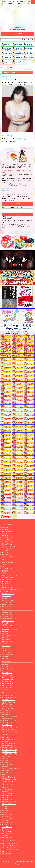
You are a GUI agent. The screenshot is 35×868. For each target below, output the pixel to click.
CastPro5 (17, 864)
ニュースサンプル (8, 136)
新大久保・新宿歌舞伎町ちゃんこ (12, 590)
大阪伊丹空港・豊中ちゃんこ (10, 746)
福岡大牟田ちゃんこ (8, 833)
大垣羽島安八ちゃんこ (8, 700)
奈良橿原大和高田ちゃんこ (10, 743)
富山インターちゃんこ (8, 671)
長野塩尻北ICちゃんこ (8, 683)
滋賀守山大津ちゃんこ (8, 775)
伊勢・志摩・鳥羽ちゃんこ (10, 727)
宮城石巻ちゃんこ (7, 529)
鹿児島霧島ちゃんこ (8, 796)
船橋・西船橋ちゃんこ (8, 654)
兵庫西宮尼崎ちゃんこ (8, 781)
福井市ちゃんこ (6, 690)
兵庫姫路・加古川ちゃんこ (10, 752)
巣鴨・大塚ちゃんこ (8, 658)
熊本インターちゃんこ (8, 793)
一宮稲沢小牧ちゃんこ (8, 702)
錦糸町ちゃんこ (6, 596)
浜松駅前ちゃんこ (7, 714)
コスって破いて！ (7, 854)
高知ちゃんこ (6, 821)
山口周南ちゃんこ (7, 810)
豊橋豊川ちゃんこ (7, 712)
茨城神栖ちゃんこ (7, 627)
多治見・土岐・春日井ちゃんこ (11, 708)
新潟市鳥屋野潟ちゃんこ (9, 681)
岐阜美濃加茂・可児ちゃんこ (10, 731)
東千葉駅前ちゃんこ (8, 571)
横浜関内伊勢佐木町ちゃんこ (10, 563)
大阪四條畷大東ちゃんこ (9, 779)
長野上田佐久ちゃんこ (8, 685)
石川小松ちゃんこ (7, 664)
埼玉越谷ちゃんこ (7, 617)
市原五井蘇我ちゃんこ (8, 640)
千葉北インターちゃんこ (9, 642)
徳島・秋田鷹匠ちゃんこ (9, 804)
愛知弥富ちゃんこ (7, 704)
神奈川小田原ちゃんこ (8, 604)
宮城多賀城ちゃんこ (8, 548)
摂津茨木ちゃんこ (7, 773)
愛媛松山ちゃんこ (7, 787)
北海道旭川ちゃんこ (8, 542)
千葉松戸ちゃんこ (7, 606)
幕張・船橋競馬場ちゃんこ (10, 635)
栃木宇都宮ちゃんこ (8, 579)
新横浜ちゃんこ (6, 633)
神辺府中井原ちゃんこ (8, 837)
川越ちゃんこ (6, 573)
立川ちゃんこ (6, 567)
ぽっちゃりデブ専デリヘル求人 (11, 850)
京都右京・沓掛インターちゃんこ (12, 769)
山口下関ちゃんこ (7, 816)
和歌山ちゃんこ (6, 741)
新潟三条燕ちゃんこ (8, 687)
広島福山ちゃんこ (7, 800)
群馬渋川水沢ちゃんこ (8, 600)
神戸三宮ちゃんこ (7, 758)
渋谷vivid (5, 852)
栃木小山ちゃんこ (7, 583)
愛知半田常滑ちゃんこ (8, 729)
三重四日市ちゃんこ (8, 706)
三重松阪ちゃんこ (7, 723)
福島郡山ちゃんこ (7, 552)
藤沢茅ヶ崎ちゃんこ (8, 615)
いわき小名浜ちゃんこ (8, 540)
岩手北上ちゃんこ (7, 544)
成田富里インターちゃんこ (10, 575)
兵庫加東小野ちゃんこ (8, 777)
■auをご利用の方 (6, 190)
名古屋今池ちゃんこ (8, 696)
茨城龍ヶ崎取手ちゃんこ (9, 619)
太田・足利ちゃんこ (8, 623)
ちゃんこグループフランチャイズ (12, 848)
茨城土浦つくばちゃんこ (9, 602)
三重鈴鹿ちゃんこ (7, 725)
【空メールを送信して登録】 (18, 204)
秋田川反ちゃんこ (7, 536)
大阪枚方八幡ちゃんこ (8, 771)
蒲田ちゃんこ (6, 650)
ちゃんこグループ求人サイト (10, 845)
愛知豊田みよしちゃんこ (9, 721)
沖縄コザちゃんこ (7, 835)
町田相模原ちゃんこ (8, 585)
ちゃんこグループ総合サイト (10, 843)
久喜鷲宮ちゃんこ (7, 625)
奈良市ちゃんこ (6, 756)
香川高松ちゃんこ (7, 798)
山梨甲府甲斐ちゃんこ (8, 677)
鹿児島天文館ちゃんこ (8, 789)
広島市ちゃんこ (6, 812)
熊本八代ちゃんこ (7, 827)
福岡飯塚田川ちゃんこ (8, 814)
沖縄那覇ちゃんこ (7, 808)
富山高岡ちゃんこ (7, 667)
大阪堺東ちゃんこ (7, 762)
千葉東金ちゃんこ (7, 598)
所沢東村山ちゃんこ (8, 621)
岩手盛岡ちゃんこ (7, 550)
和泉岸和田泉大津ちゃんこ (10, 748)
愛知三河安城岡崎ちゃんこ (10, 698)
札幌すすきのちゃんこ (8, 546)
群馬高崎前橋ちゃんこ (8, 577)
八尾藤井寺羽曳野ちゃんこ (10, 754)
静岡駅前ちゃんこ (7, 710)
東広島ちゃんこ (6, 825)
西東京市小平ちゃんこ (8, 644)
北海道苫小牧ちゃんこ (8, 556)
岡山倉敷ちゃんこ (7, 823)
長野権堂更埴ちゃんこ (8, 679)
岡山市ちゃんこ (6, 831)
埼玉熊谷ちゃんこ (7, 581)
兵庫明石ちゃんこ (7, 760)
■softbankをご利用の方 (8, 192)
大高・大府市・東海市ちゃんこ (11, 717)
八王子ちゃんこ (6, 652)
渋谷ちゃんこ (6, 648)
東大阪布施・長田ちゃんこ (10, 750)
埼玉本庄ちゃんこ (7, 592)
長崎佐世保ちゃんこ (8, 791)
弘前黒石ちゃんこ (7, 538)
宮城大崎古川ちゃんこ (8, 533)
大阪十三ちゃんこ (7, 766)
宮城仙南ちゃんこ (7, 527)
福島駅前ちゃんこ (7, 554)
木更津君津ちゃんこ (8, 594)
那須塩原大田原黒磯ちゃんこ (10, 629)
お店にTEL (17, 34)
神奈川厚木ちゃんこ (8, 588)
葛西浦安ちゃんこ (7, 631)
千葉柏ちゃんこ (6, 638)
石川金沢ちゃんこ (7, 669)
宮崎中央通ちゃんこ (8, 829)
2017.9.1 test (7, 76)
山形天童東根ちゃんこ (8, 531)
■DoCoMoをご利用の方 (8, 188)
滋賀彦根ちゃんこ (7, 737)
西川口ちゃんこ (6, 565)
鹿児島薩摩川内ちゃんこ (9, 802)
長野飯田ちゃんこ (7, 675)
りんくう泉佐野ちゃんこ (9, 764)
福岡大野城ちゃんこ (8, 818)
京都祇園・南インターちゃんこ (11, 739)
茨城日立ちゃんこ (7, 656)
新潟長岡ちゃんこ (7, 673)
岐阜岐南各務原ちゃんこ (9, 719)
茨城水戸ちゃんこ (7, 569)
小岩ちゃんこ (6, 646)
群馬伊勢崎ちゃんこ (8, 612)
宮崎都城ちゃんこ (7, 806)
